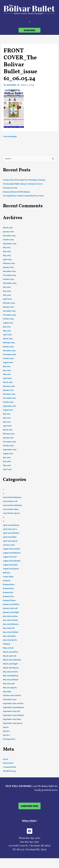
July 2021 (7, 414)
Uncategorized (9, 739)
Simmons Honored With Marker (17, 192)
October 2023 (8, 319)
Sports (6, 727)
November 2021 (9, 398)
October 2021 (8, 402)
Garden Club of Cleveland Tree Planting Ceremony (24, 180)
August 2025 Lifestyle (12, 561)
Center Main (8, 577)
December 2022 (9, 351)
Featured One (8, 589)
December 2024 (9, 271)
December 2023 (9, 311)
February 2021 (9, 434)
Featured (7, 581)
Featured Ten (8, 597)
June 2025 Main (9, 636)
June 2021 (7, 418)
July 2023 (7, 327)
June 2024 (7, 291)
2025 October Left (10, 501)
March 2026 (8, 228)
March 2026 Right (10, 664)
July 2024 (7, 287)
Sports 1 (6, 731)
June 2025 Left (9, 628)
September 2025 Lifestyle (13, 715)
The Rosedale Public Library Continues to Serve (23, 184)
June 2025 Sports (10, 640)
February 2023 (9, 343)
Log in (6, 759)
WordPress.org (9, 771)
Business (7, 573)
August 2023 (8, 323)
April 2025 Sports (10, 541)
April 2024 (7, 299)
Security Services (10, 188)
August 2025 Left (10, 557)
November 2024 (9, 275)
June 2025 (7, 252)
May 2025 (7, 256)
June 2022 (7, 371)
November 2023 (9, 315)
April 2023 (7, 335)
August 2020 (8, 454)
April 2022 (7, 378)
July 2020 (7, 458)
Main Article (8, 648)
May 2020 (7, 466)
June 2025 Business (11, 624)
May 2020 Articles (10, 672)
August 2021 (8, 410)
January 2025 (8, 267)
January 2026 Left (10, 608)
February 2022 (9, 386)
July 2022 (7, 367)
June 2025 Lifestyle (11, 632)
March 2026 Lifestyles (12, 660)
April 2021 (7, 426)
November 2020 (9, 442)
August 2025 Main (10, 565)
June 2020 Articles (10, 620)
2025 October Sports (11, 513)
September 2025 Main (12, 719)
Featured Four (9, 585)
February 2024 (9, 303)
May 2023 (7, 331)
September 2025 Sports (13, 723)
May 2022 (7, 374)
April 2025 (7, 260)
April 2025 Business (11, 525)
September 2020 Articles (13, 704)
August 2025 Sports (11, 569)
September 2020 (10, 450)
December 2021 (9, 394)
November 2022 (9, 355)
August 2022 (8, 363)
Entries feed (8, 763)
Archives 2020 (9, 545)
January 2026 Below (11, 604)
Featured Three (9, 601)
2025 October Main (11, 509)
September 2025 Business (13, 708)
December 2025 (9, 236)
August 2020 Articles (11, 549)
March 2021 (8, 430)
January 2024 (8, 307)
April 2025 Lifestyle (11, 533)
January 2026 (8, 232)
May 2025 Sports (10, 688)
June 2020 (7, 462)
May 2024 (7, 295)
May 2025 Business (11, 676)
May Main (7, 692)
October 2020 (8, 446)
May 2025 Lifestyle (11, 680)
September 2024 (10, 283)
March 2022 (8, 382)
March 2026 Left (10, 656)
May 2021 (7, 422)
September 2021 (10, 406)
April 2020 (7, 470)
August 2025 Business (12, 553)
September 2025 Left (11, 711)
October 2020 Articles (12, 696)
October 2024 (8, 279)
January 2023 (8, 347)
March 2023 (8, 339)
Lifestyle (7, 644)
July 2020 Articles (10, 616)
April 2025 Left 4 (10, 529)
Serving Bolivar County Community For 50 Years (23, 196)
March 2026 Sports (11, 668)
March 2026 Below (11, 652)
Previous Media (9, 137)
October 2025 (8, 240)
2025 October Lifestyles (13, 505)
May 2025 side (9, 684)
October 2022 (8, 359)
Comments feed (9, 767)
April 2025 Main (10, 537)
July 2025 (7, 248)
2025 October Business (12, 497)
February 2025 (9, 263)
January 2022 (8, 390)
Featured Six (8, 593)
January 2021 (8, 438)
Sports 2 (6, 735)
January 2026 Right (11, 612)
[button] (29, 22)
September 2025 (10, 244)
